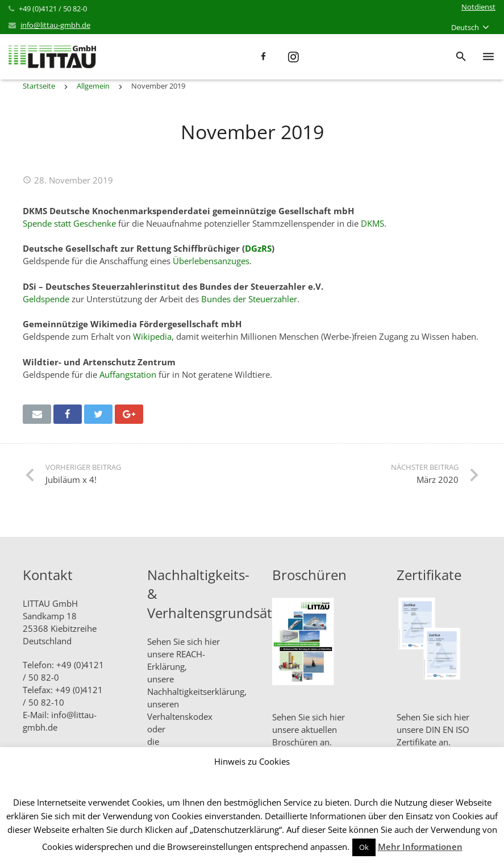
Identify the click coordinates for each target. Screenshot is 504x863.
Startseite (39, 86)
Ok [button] (364, 847)
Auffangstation (128, 374)
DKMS (372, 223)
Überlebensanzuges (211, 261)
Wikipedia (152, 336)
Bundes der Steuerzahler (249, 299)
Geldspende (46, 299)
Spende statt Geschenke (69, 223)
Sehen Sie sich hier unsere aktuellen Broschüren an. (309, 729)
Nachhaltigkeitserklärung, (197, 691)
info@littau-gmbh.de (55, 25)
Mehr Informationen (420, 847)
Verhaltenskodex (180, 716)
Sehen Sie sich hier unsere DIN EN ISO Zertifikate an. (433, 729)
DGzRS (258, 248)
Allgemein (93, 86)
